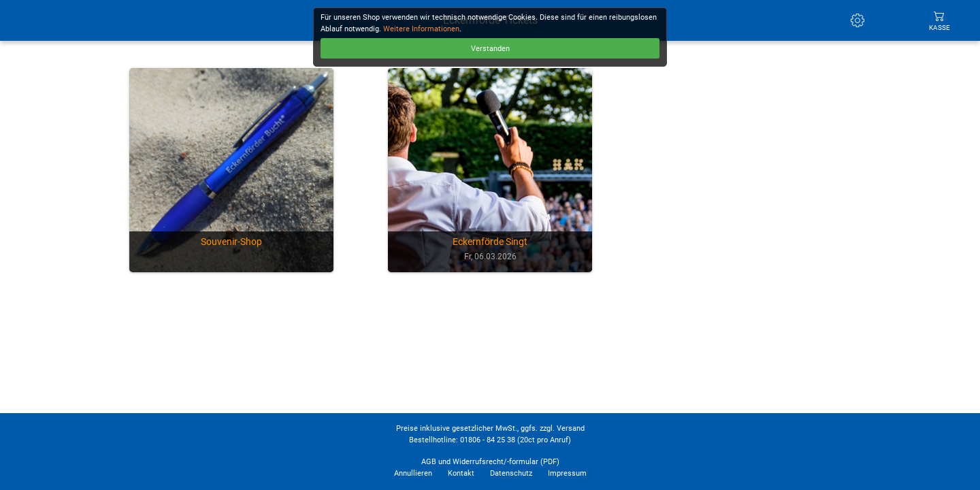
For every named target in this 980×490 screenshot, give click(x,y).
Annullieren (413, 473)
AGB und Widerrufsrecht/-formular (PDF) (490, 462)
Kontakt (461, 473)
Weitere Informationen (421, 29)
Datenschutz (511, 473)
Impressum (567, 473)
